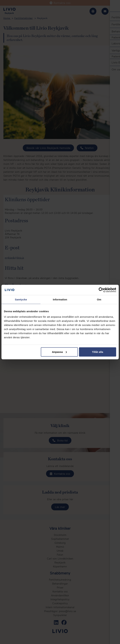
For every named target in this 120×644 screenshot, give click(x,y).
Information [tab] (60, 299)
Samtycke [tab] (21, 299)
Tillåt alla (97, 352)
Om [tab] (99, 299)
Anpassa (59, 352)
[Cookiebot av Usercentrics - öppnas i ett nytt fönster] (101, 290)
